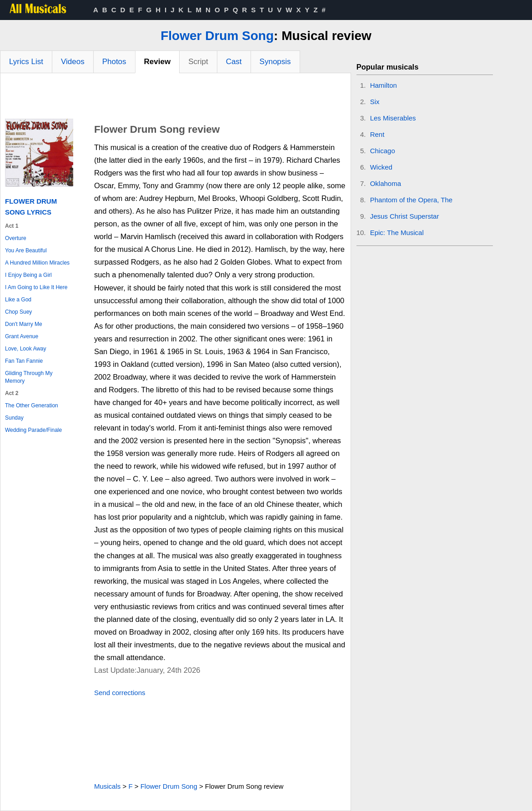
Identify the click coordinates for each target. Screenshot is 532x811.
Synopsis (275, 62)
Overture (16, 238)
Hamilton (384, 85)
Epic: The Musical (397, 233)
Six (375, 102)
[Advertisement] (176, 98)
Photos (114, 62)
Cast (234, 62)
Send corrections (120, 693)
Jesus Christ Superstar (405, 216)
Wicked (381, 167)
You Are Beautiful (26, 250)
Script (198, 62)
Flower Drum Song (217, 36)
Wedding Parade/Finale (33, 430)
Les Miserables (393, 118)
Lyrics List (26, 62)
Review (158, 62)
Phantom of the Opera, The (412, 200)
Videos (73, 62)
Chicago (383, 151)
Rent (377, 134)
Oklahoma (386, 183)
